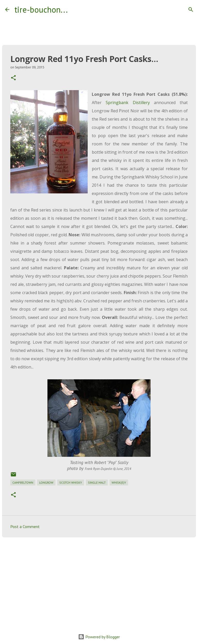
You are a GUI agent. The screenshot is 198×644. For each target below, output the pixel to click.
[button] (13, 78)
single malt (97, 482)
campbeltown (23, 482)
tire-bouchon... (41, 10)
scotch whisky (71, 482)
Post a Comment (25, 527)
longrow (46, 482)
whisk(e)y (119, 482)
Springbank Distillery (128, 103)
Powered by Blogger (99, 637)
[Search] (75, 10)
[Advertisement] (99, 581)
